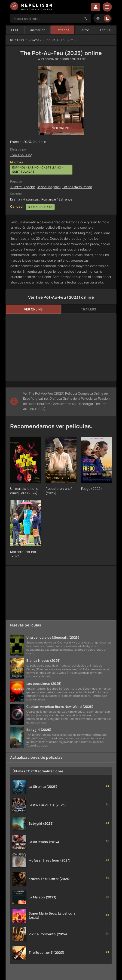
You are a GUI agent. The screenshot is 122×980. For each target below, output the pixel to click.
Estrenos (63, 30)
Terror (85, 30)
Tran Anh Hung (21, 155)
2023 (27, 142)
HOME (15, 30)
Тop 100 (105, 30)
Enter (96, 7)
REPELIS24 (17, 40)
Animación (38, 30)
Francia (16, 142)
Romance (49, 199)
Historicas (31, 199)
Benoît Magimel (49, 187)
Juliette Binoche (23, 187)
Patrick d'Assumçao (77, 187)
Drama (35, 40)
